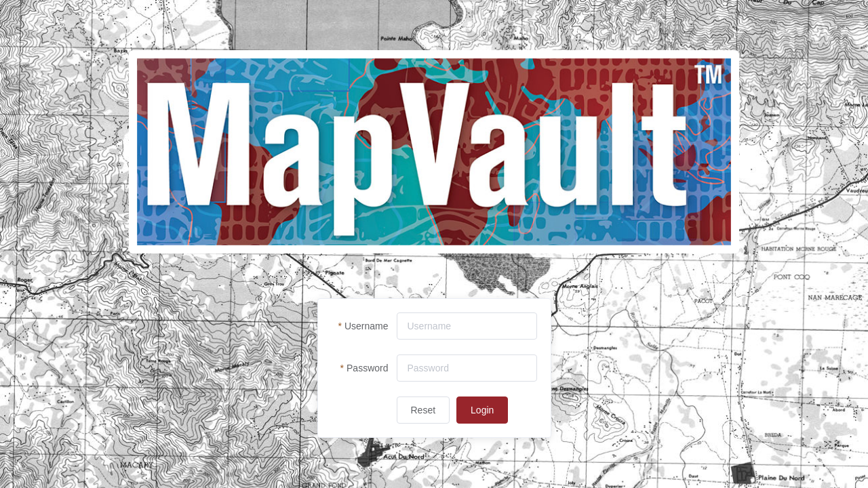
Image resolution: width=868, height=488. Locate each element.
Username (367, 326)
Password (367, 368)
